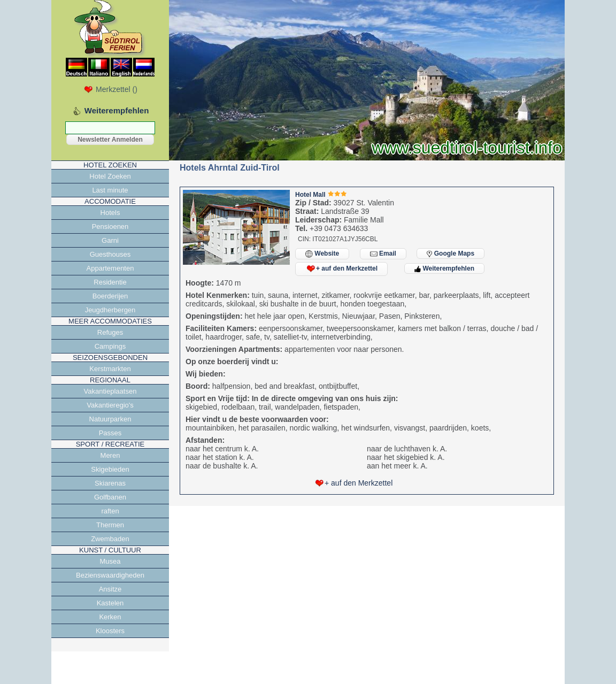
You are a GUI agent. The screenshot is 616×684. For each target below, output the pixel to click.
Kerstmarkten (110, 369)
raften (110, 511)
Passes (110, 433)
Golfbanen (110, 497)
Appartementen (110, 268)
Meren (110, 455)
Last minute (110, 190)
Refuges (110, 332)
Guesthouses (110, 254)
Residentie (110, 282)
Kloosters (110, 631)
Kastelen (110, 603)
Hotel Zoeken (110, 176)
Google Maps (451, 253)
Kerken (110, 617)
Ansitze (110, 589)
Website (322, 254)
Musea (110, 561)
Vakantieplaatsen (110, 391)
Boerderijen (110, 296)
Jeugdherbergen (110, 310)
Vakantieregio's (110, 405)
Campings (110, 346)
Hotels (110, 213)
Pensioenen (110, 226)
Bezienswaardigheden (110, 575)
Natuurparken (110, 419)
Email (383, 254)
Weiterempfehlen (444, 268)
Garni (110, 240)
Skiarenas (110, 483)
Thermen (110, 525)
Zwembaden (110, 539)
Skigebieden (110, 469)
